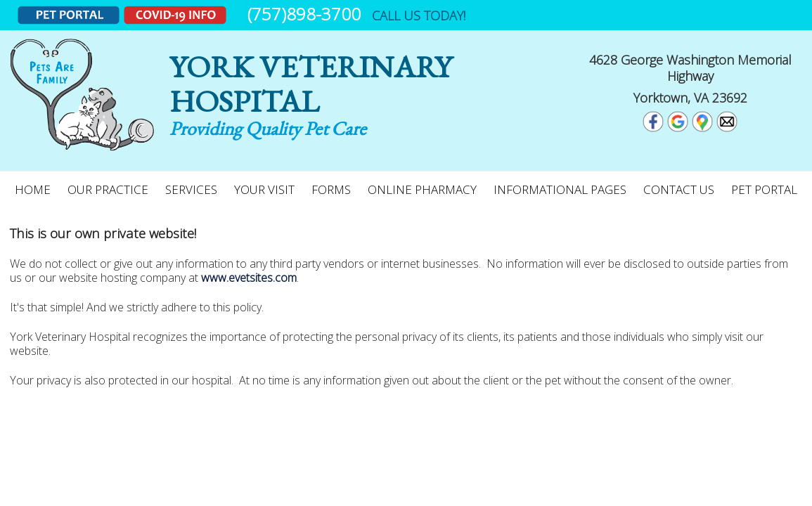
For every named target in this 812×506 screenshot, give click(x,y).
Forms (331, 189)
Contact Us (679, 189)
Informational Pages (560, 189)
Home (33, 189)
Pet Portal (764, 189)
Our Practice (108, 189)
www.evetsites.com (249, 278)
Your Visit (264, 189)
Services (191, 189)
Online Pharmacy (422, 189)
